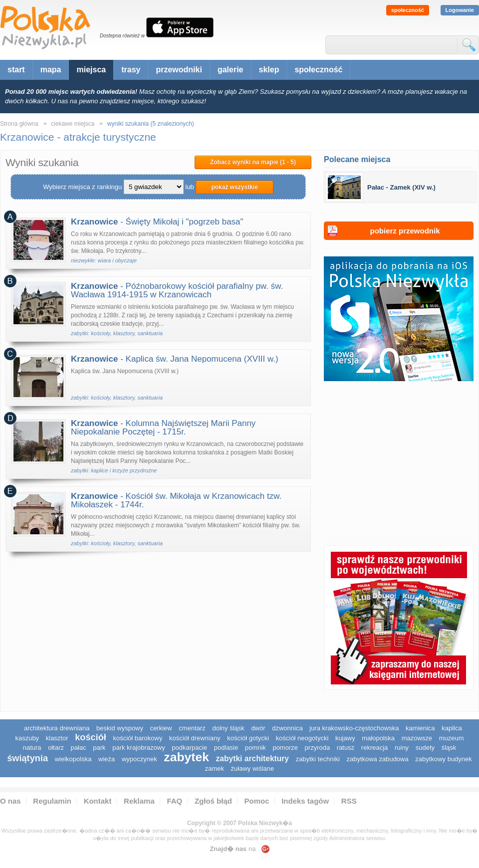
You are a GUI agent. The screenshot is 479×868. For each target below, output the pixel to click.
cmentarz (192, 728)
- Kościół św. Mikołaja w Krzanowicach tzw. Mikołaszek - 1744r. (176, 500)
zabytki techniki (318, 759)
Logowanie (460, 10)
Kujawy (345, 738)
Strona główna (19, 124)
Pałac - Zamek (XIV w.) (401, 187)
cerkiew (161, 728)
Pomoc (257, 801)
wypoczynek (139, 759)
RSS (349, 801)
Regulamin (52, 801)
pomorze (285, 748)
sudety (425, 748)
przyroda (318, 748)
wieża (107, 759)
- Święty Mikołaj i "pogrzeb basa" (157, 222)
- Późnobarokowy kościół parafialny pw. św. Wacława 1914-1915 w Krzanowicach (177, 290)
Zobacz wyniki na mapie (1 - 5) (253, 162)
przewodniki (179, 70)
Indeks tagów (305, 801)
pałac (79, 748)
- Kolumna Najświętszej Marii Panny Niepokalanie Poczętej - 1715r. (163, 428)
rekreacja (374, 748)
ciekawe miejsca (73, 124)
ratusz (346, 748)
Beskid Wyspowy (120, 728)
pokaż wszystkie (234, 187)
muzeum (452, 738)
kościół (91, 737)
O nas (10, 801)
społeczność (408, 10)
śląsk (449, 748)
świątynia (27, 758)
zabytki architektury (252, 759)
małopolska (378, 738)
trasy (131, 70)
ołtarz (56, 748)
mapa (51, 70)
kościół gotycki (248, 738)
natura (32, 748)
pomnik (255, 748)
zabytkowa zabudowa (377, 759)
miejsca (91, 70)
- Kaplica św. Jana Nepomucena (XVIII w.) (175, 359)
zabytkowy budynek (443, 759)
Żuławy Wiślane (253, 768)
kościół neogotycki (302, 738)
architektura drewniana (57, 728)
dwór (258, 728)
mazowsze (417, 738)
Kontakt (98, 801)
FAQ (174, 801)
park (99, 748)
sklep (269, 70)
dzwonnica (287, 728)
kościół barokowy (137, 738)
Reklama (139, 801)
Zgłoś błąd (213, 801)
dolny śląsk (228, 728)
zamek (215, 768)
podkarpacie (189, 748)
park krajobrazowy (139, 748)
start (16, 70)
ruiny (402, 748)
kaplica (452, 728)
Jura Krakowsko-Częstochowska (354, 728)
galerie (231, 70)
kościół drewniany (195, 738)
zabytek (186, 757)
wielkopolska (73, 759)
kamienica (420, 728)
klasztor (57, 738)
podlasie (226, 748)
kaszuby (27, 738)
